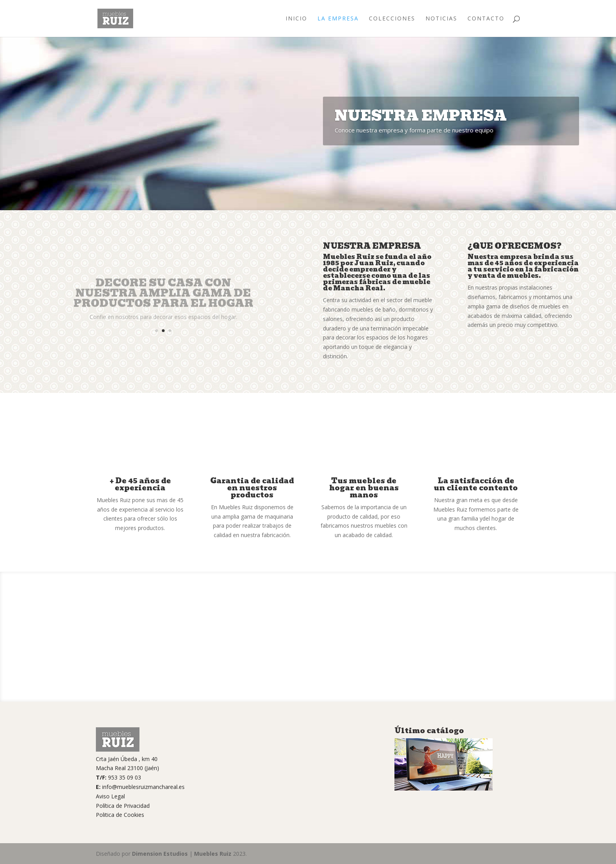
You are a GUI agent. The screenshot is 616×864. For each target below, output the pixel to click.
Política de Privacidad (123, 806)
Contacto (486, 19)
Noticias (441, 19)
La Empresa (338, 19)
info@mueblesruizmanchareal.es (143, 787)
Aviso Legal (110, 796)
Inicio (296, 19)
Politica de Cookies (120, 815)
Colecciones (392, 19)
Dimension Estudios (160, 854)
